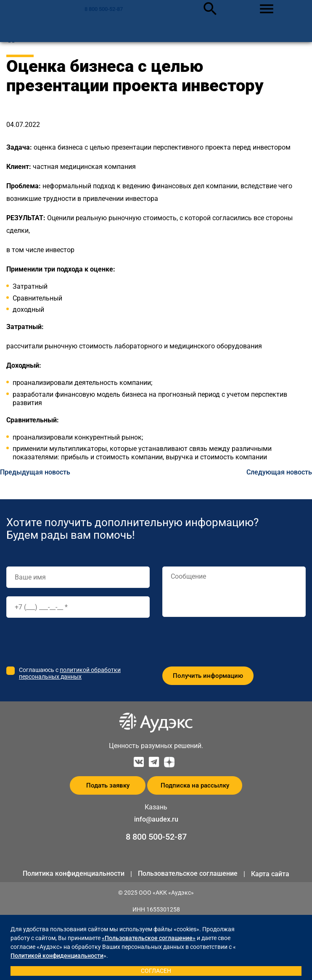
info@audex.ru (156, 819)
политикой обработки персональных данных (70, 673)
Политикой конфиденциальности (57, 956)
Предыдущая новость (35, 472)
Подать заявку (108, 785)
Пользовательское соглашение (188, 873)
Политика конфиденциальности (74, 873)
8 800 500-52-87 (104, 9)
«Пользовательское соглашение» (149, 938)
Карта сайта (270, 874)
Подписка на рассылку (195, 785)
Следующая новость (279, 472)
